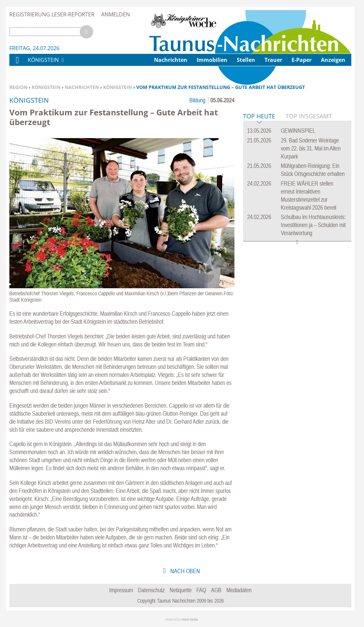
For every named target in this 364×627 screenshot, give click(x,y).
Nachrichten (82, 87)
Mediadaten (239, 590)
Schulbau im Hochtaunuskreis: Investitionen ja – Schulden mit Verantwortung (313, 327)
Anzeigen (333, 60)
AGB (216, 590)
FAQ (201, 590)
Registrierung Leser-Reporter (52, 14)
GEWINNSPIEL (298, 233)
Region (18, 87)
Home (17, 64)
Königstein (46, 87)
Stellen (246, 60)
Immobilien (212, 60)
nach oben (185, 571)
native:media (190, 619)
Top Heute (259, 219)
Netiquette (181, 590)
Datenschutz (151, 590)
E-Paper (302, 60)
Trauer (273, 60)
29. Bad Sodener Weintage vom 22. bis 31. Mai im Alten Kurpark (311, 251)
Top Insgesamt (309, 218)
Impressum (121, 590)
